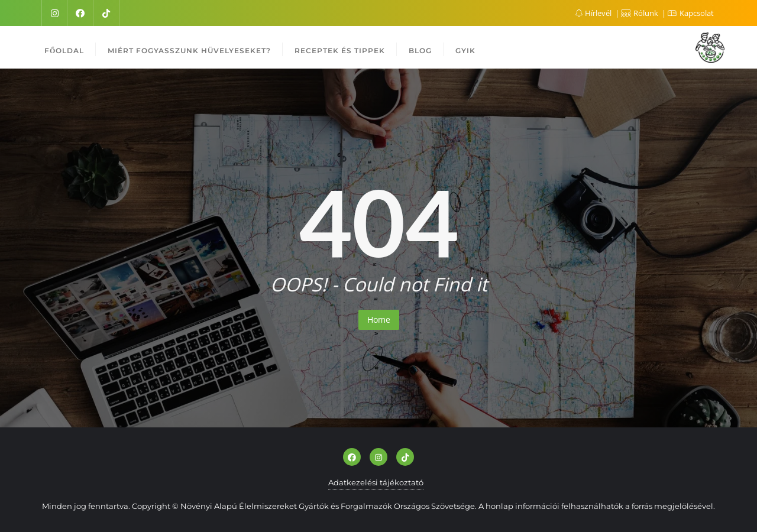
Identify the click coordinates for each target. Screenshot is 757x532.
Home (379, 319)
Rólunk (640, 13)
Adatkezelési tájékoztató (376, 482)
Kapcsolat (691, 13)
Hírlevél (594, 13)
